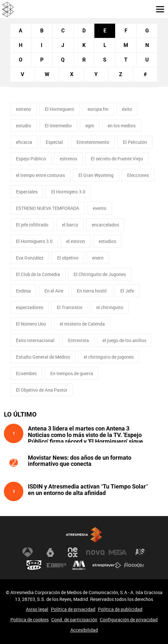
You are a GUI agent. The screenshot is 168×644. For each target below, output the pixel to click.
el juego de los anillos (124, 340)
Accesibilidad (84, 630)
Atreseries (140, 552)
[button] (158, 9)
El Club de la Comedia (38, 274)
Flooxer (134, 565)
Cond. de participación (74, 620)
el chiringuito (110, 307)
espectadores (30, 307)
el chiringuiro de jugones (109, 357)
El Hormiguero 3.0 (34, 241)
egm (90, 126)
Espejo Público (31, 159)
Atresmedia (84, 535)
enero (98, 258)
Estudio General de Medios (43, 357)
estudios (107, 241)
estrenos (68, 159)
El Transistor (70, 307)
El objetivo (68, 258)
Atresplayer (107, 565)
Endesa (23, 291)
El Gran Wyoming (96, 175)
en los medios (122, 126)
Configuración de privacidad (129, 620)
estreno (24, 109)
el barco (70, 225)
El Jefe (127, 291)
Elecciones (138, 175)
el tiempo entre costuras (40, 175)
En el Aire (54, 291)
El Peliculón (135, 142)
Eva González (30, 258)
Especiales (27, 192)
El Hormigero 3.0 (68, 192)
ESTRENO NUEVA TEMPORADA (48, 208)
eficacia (24, 142)
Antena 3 (28, 552)
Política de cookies (30, 620)
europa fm (98, 109)
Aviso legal (37, 609)
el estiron (76, 241)
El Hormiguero (59, 109)
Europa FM (56, 565)
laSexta (50, 552)
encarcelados (105, 225)
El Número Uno (31, 324)
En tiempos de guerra (72, 373)
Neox (73, 552)
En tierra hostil (92, 291)
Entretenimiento (93, 142)
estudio (24, 126)
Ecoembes (26, 373)
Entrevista (78, 340)
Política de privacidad (73, 609)
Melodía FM (79, 565)
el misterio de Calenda (82, 324)
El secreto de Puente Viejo (117, 159)
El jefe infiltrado (32, 225)
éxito (127, 109)
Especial (54, 142)
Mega (118, 552)
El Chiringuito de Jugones (100, 274)
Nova (95, 552)
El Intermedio (58, 126)
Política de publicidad (120, 609)
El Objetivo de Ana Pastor (42, 390)
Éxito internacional (35, 340)
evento (100, 208)
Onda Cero (34, 565)
